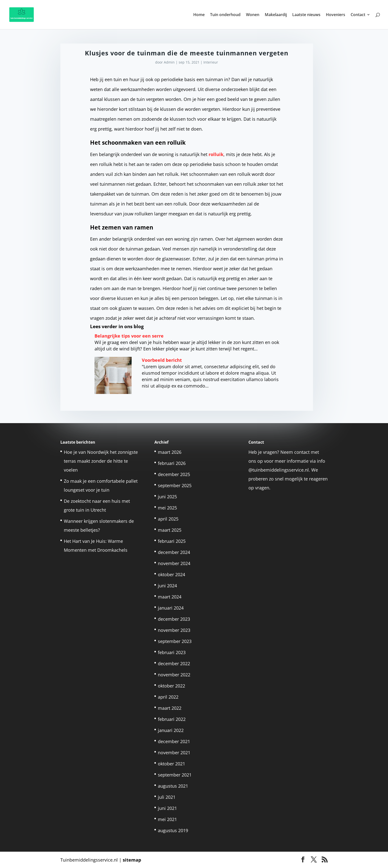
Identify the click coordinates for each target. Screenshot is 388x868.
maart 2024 (170, 597)
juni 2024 (167, 586)
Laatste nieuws (306, 15)
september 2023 (175, 641)
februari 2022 (172, 719)
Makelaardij (276, 15)
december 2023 (174, 619)
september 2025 (175, 485)
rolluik (216, 154)
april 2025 (168, 519)
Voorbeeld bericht (162, 360)
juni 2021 (167, 808)
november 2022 (174, 675)
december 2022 (174, 663)
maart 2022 (170, 708)
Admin (169, 62)
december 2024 (174, 552)
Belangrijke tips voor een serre (129, 336)
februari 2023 (172, 652)
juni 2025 (167, 497)
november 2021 (174, 753)
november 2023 (174, 630)
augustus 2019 (173, 830)
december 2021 (174, 741)
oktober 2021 (171, 764)
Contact (358, 15)
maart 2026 (170, 452)
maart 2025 (170, 530)
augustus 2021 (173, 786)
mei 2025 (167, 508)
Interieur (211, 62)
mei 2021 (167, 819)
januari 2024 (171, 608)
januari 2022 (171, 730)
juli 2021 (167, 797)
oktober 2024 (171, 574)
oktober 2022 (171, 686)
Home (199, 15)
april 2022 (168, 697)
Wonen (253, 15)
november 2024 (174, 563)
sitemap (132, 860)
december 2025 (174, 474)
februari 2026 (172, 463)
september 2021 (175, 775)
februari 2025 (172, 541)
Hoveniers (336, 15)
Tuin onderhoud (225, 15)
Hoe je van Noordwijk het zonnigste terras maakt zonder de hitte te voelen (101, 461)
